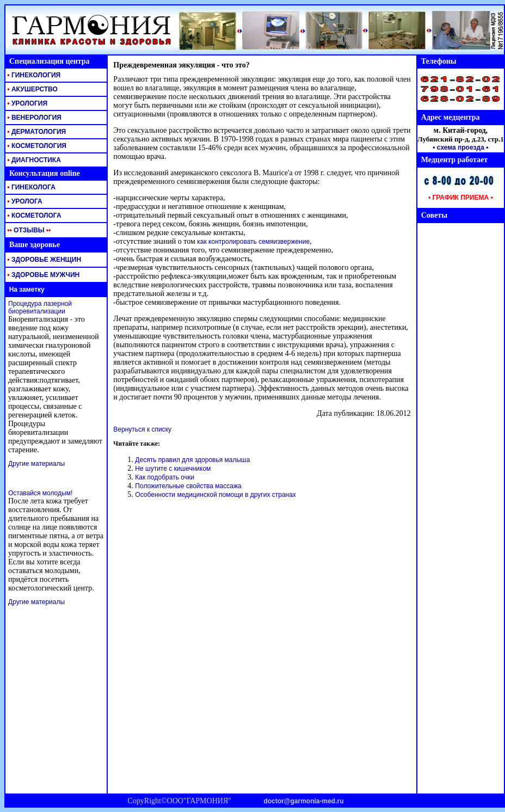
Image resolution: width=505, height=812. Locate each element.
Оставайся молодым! (40, 493)
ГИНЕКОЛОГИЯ (33, 75)
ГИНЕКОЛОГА (30, 187)
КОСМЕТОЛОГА (33, 216)
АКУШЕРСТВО (32, 89)
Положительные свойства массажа (188, 486)
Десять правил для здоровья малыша (192, 460)
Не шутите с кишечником (173, 469)
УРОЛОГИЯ (26, 103)
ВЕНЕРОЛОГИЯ (33, 118)
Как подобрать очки (165, 477)
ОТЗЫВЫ (28, 230)
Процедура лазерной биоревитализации (40, 307)
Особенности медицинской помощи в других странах (215, 495)
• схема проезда (458, 147)
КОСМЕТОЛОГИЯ (36, 146)
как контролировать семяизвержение (253, 242)
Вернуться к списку (142, 429)
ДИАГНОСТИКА (33, 160)
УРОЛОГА (24, 201)
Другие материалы (36, 464)
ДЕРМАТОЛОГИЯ (36, 132)
